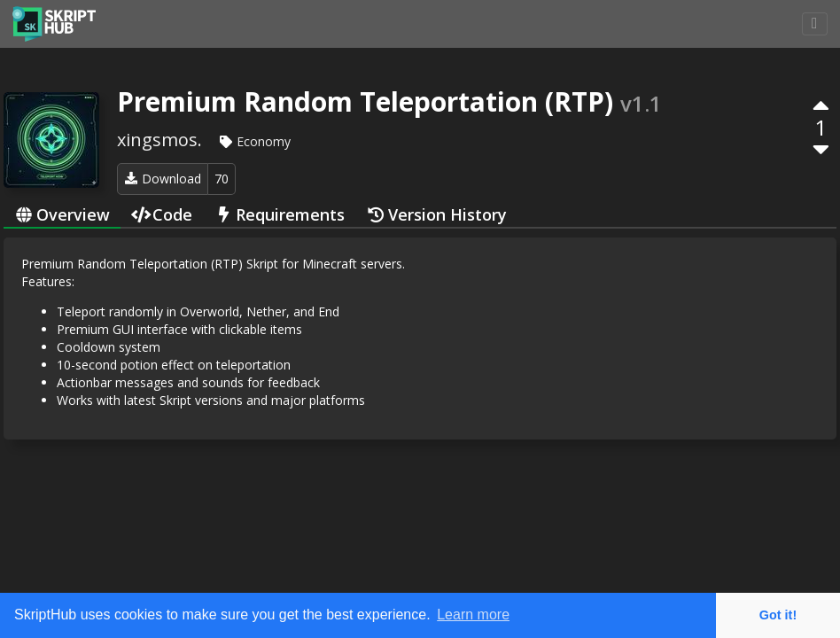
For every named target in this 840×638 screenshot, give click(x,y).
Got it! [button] (778, 615)
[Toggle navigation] (815, 24)
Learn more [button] (473, 615)
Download (163, 179)
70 (222, 179)
